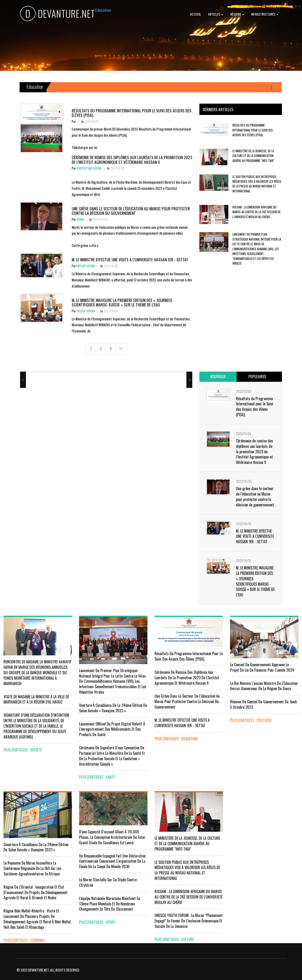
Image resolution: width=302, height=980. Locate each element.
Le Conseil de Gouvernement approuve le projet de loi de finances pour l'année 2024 (262, 667)
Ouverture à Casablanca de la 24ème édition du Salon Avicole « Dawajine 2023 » (36, 847)
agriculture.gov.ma (89, 168)
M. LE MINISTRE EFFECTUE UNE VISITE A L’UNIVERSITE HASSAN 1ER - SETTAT (130, 259)
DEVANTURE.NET (58, 14)
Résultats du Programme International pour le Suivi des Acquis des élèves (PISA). (132, 113)
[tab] (218, 377)
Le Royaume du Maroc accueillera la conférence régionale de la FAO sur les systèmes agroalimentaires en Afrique (32, 868)
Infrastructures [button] (265, 14)
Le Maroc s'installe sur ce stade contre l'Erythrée (108, 882)
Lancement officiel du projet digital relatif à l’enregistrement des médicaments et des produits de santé (112, 729)
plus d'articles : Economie (24, 940)
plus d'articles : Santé (97, 777)
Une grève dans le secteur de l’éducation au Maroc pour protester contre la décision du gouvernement (131, 211)
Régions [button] (237, 14)
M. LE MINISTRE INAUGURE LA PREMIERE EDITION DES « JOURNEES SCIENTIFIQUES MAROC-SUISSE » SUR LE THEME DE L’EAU (122, 302)
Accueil (196, 14)
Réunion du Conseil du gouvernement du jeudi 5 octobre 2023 (264, 704)
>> (121, 348)
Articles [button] (216, 14)
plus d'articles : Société (23, 750)
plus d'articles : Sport (97, 922)
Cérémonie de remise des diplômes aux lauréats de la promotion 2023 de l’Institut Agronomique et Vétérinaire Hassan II (132, 159)
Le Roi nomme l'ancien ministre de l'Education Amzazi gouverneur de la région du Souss (264, 686)
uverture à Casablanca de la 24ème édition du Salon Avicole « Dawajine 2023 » (113, 708)
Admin (80, 219)
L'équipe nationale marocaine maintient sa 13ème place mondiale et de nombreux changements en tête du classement (110, 904)
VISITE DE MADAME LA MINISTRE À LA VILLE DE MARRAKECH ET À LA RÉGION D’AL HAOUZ (36, 699)
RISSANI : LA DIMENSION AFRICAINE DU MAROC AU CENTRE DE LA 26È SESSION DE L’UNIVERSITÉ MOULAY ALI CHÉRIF (256, 212)
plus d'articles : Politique (251, 720)
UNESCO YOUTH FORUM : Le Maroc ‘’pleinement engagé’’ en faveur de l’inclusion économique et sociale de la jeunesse (189, 921)
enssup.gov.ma (86, 266)
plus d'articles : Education (176, 739)
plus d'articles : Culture (174, 939)
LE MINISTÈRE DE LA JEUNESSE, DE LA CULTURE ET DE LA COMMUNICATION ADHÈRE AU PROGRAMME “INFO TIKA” (253, 156)
